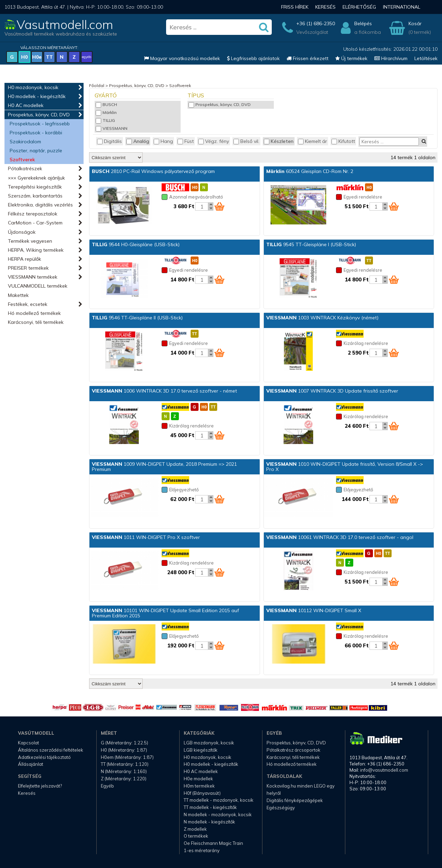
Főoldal (97, 85)
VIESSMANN (112, 128)
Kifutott (343, 141)
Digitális (109, 141)
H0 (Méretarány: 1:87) (124, 750)
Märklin (106, 112)
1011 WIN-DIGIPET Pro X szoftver (146, 537)
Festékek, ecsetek (28, 304)
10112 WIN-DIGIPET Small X (314, 610)
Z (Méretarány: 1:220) (124, 779)
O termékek (196, 836)
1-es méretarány (202, 850)
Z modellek (195, 829)
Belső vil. (246, 141)
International (402, 7)
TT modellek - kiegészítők (210, 807)
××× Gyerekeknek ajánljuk (36, 178)
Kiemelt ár (313, 141)
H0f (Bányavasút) (202, 793)
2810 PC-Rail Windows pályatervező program (153, 171)
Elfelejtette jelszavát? (40, 786)
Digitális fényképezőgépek (295, 800)
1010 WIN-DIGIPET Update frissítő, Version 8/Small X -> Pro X (345, 467)
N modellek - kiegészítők (209, 822)
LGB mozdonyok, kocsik (209, 743)
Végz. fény (214, 141)
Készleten (279, 141)
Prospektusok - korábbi (36, 133)
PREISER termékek (28, 268)
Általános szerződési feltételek (51, 750)
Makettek (18, 295)
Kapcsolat (28, 743)
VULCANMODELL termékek (38, 286)
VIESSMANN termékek (33, 277)
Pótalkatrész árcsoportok (294, 750)
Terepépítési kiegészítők (35, 187)
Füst (186, 141)
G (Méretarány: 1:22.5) (124, 743)
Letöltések (426, 58)
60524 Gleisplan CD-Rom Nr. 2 (310, 171)
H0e (37, 57)
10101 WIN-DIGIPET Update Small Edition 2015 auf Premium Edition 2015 (165, 613)
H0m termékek (199, 786)
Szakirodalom (25, 142)
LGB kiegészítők (201, 750)
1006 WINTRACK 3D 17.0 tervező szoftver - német (164, 391)
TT (49, 57)
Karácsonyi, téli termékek (36, 322)
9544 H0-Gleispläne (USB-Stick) (136, 244)
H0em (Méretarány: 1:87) (127, 757)
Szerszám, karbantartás (35, 196)
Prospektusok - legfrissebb (40, 124)
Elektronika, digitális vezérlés (40, 205)
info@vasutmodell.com (384, 770)
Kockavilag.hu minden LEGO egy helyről (301, 789)
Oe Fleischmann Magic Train (213, 843)
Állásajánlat (31, 764)
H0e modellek (198, 779)
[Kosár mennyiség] (202, 206)
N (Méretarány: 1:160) (124, 771)
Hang (163, 141)
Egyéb (107, 786)
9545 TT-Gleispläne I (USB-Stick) (311, 244)
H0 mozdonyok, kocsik (33, 87)
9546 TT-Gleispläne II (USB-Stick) (137, 318)
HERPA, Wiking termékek (36, 250)
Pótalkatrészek (25, 168)
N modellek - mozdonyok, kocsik (218, 814)
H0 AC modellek (26, 105)
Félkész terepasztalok (33, 214)
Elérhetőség (359, 7)
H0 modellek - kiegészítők (37, 96)
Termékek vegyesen (30, 241)
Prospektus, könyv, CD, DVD (39, 115)
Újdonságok (22, 232)
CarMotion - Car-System (35, 223)
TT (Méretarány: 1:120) (125, 764)
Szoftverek (22, 160)
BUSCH (106, 104)
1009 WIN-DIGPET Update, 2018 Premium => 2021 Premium (164, 467)
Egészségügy (281, 808)
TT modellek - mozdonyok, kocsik (219, 800)
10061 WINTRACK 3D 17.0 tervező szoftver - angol (340, 537)
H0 (24, 57)
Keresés (325, 7)
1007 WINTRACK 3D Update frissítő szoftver (332, 391)
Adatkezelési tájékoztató (44, 757)
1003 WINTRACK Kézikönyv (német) (322, 318)
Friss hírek (295, 7)
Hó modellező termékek (34, 313)
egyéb (87, 57)
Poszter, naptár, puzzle (36, 151)
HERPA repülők (25, 259)
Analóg (138, 141)
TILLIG (105, 120)
